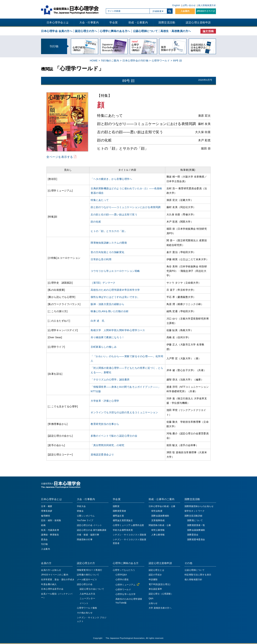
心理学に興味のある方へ (115, 31)
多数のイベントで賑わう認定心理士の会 (114, 436)
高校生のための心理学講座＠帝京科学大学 (115, 290)
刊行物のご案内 (110, 61)
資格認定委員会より (102, 455)
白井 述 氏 (98, 321)
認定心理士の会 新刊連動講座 (92, 530)
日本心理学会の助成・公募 (162, 506)
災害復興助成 (158, 520)
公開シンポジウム (86, 516)
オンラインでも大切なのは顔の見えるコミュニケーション (124, 412)
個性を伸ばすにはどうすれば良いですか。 (115, 297)
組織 (43, 525)
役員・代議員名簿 (50, 530)
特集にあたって (100, 200)
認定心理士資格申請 (198, 22)
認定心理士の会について (92, 589)
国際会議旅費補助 (160, 516)
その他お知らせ (85, 613)
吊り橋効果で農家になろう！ (108, 337)
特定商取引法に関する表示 (198, 575)
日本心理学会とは (58, 22)
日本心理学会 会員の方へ (57, 31)
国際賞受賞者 (119, 511)
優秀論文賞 (118, 516)
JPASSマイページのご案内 (55, 575)
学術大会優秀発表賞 (123, 530)
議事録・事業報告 (50, 535)
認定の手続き (155, 575)
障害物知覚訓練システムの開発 (109, 243)
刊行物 (44, 544)
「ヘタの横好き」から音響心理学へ (111, 179)
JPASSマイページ (206, 11)
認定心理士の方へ (86, 31)
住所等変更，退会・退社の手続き (58, 580)
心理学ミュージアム (126, 585)
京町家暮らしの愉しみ (104, 347)
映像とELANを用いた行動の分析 (110, 311)
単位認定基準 (155, 589)
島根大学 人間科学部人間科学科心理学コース (118, 330)
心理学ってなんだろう (124, 570)
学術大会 (81, 506)
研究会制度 (157, 511)
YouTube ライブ (85, 520)
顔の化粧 (96, 222)
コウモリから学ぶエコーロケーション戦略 (115, 271)
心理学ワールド (161, 61)
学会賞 (114, 22)
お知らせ (153, 603)
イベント (84, 603)
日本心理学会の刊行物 (135, 61)
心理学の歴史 (122, 580)
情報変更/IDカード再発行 (90, 570)
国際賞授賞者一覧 (196, 525)
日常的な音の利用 (101, 259)
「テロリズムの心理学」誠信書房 (110, 380)
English (176, 5)
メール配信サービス (87, 580)
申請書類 (153, 580)
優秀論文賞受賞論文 (123, 520)
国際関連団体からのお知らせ (199, 506)
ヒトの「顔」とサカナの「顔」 (109, 231)
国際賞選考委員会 (196, 540)
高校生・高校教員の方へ (176, 31)
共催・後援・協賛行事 (88, 535)
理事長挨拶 (47, 511)
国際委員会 (193, 535)
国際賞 (116, 506)
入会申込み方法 (87, 594)
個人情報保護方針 (207, 5)
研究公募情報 (158, 530)
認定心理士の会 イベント (90, 525)
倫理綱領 (46, 516)
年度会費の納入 (49, 584)
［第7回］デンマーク (103, 283)
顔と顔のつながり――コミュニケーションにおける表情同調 (126, 207)
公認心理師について (145, 31)
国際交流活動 (167, 22)
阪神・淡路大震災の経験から (108, 304)
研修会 (80, 511)
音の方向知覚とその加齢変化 (108, 252)
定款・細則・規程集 (51, 520)
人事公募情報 (158, 535)
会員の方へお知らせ (51, 570)
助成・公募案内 (138, 22)
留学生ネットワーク (195, 511)
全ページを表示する (60, 157)
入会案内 (185, 11)
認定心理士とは (157, 570)
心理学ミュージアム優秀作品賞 (128, 525)
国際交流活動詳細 (193, 516)
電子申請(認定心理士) (160, 584)
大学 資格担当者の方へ (160, 608)
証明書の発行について (88, 575)
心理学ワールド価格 (87, 608)
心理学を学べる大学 (126, 594)
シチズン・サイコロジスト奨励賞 (130, 535)
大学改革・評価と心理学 (105, 401)
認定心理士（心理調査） (161, 594)
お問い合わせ (189, 5)
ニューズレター (87, 598)
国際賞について (195, 520)
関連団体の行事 (85, 540)
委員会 (44, 540)
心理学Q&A (121, 575)
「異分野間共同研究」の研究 (108, 445)
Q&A (151, 598)
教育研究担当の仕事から (105, 424)
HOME (94, 61)
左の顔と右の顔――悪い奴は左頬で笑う (114, 214)
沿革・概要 (47, 506)
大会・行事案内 (89, 22)
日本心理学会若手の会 (52, 589)
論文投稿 (208, 31)
